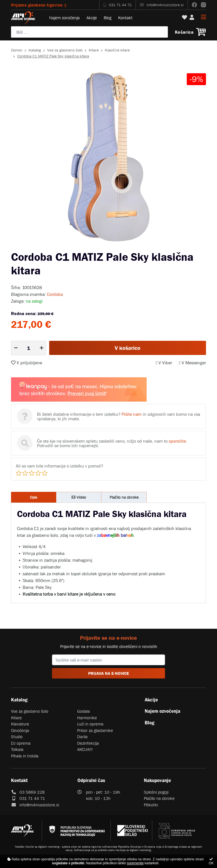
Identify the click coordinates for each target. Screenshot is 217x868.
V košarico (128, 348)
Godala (83, 711)
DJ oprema (21, 743)
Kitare (94, 50)
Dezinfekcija (88, 743)
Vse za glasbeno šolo (65, 50)
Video (79, 497)
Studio (17, 737)
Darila (82, 737)
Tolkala (17, 749)
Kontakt (125, 18)
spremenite (135, 863)
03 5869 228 (32, 792)
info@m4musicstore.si (162, 5)
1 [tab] (100, 246)
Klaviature (20, 724)
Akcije (92, 18)
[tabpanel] (108, 157)
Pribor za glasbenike (95, 730)
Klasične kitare (117, 50)
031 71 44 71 (118, 5)
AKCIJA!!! (85, 749)
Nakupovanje (157, 780)
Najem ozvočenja (64, 18)
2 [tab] (108, 246)
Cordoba (55, 294)
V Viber (164, 363)
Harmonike (87, 718)
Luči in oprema (90, 724)
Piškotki (151, 805)
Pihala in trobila (25, 756)
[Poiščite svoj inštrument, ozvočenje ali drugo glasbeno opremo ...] (89, 32)
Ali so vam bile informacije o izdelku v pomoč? (59, 466)
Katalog (35, 50)
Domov (17, 50)
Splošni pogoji (156, 792)
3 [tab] (117, 246)
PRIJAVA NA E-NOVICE (109, 673)
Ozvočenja (20, 730)
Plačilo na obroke (124, 497)
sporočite (177, 441)
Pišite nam (132, 414)
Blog (108, 18)
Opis (34, 497)
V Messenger (192, 363)
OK (211, 861)
